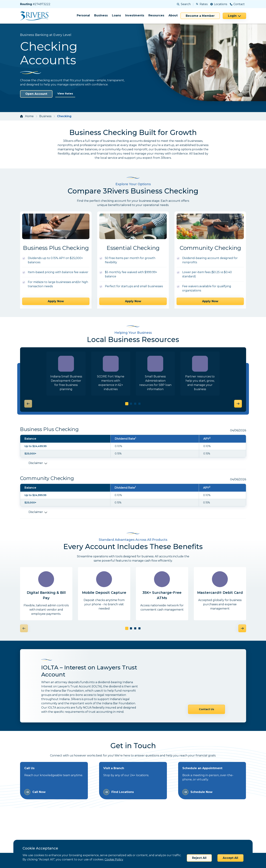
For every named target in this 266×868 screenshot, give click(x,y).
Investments (135, 15)
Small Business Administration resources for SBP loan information (155, 383)
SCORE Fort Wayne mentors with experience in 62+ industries (111, 383)
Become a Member (200, 16)
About (173, 15)
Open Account (36, 94)
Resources (156, 15)
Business (101, 15)
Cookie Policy (114, 859)
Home (29, 116)
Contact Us (206, 685)
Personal (83, 15)
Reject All (199, 858)
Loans (116, 15)
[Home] (35, 16)
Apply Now (56, 301)
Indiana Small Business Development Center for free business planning (66, 383)
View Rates (66, 94)
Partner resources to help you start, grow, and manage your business (200, 383)
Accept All (230, 858)
